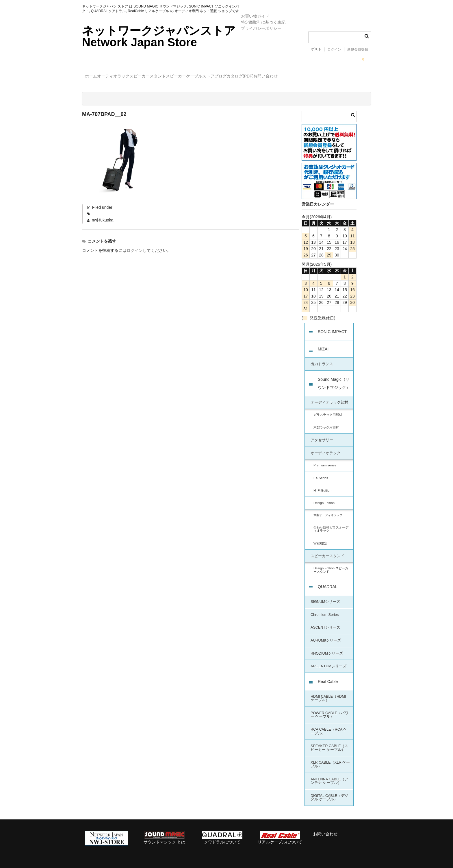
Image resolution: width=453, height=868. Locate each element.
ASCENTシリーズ (325, 623)
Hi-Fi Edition (322, 485)
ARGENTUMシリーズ (328, 661)
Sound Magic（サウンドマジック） (334, 378)
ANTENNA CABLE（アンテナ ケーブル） (329, 776)
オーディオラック (128, 77)
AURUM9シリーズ (326, 636)
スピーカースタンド (174, 77)
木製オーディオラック (328, 510)
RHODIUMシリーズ (327, 649)
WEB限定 (320, 538)
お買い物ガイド (255, 16)
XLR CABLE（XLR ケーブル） (330, 759)
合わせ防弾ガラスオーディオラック (331, 524)
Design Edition (324, 498)
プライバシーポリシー (261, 28)
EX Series (321, 473)
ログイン (334, 49)
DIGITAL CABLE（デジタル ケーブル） (329, 793)
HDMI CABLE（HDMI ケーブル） (328, 694)
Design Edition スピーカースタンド (331, 565)
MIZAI (323, 344)
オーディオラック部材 (329, 398)
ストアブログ (277, 77)
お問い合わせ (352, 77)
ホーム (94, 77)
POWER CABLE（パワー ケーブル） (329, 710)
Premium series (325, 460)
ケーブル (245, 77)
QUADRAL (328, 582)
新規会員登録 (358, 49)
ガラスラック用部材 (328, 410)
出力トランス (322, 359)
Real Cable (328, 677)
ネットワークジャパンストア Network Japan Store (159, 36)
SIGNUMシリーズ (325, 597)
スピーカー (215, 77)
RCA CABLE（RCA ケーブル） (329, 726)
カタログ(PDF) (314, 77)
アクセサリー (322, 435)
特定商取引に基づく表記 (263, 22)
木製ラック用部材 (326, 422)
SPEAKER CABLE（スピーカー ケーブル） (329, 743)
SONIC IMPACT (332, 327)
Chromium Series (325, 610)
